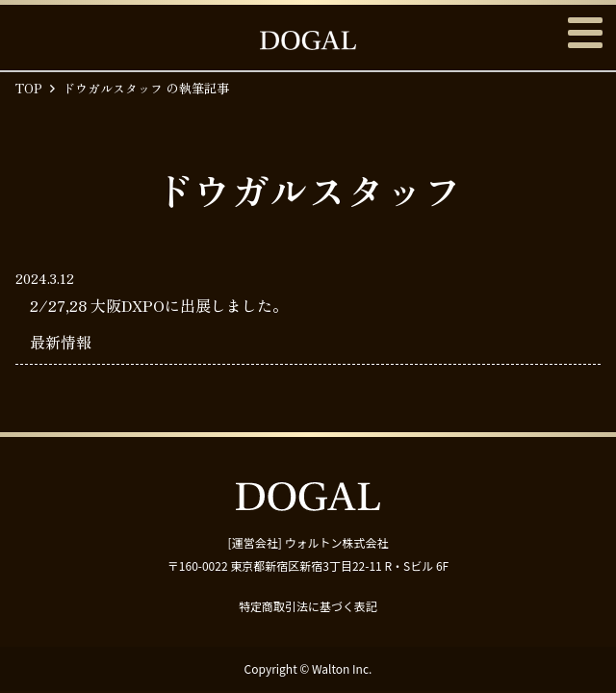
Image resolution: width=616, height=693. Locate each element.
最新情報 (61, 342)
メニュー (584, 33)
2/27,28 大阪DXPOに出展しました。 (159, 305)
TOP (29, 88)
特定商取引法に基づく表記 (308, 606)
